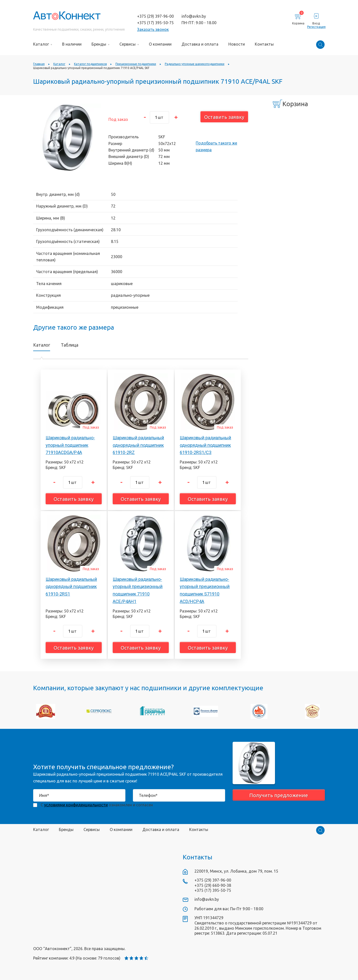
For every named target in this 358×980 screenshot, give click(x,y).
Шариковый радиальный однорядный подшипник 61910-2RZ (138, 445)
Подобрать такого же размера (216, 146)
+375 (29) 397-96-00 (155, 16)
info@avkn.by (194, 16)
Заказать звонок (153, 29)
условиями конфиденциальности (76, 805)
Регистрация (316, 27)
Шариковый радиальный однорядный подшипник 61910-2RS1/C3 (205, 445)
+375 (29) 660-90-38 (213, 885)
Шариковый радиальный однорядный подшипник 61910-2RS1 (71, 587)
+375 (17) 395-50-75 (155, 23)
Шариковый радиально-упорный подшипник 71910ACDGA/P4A (70, 445)
